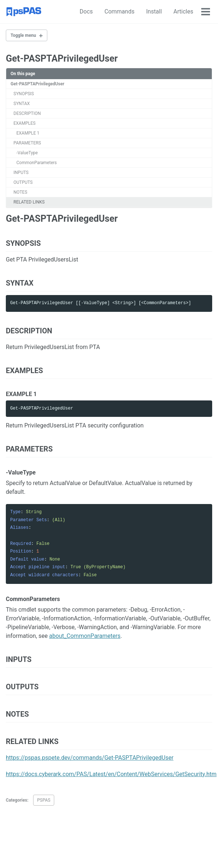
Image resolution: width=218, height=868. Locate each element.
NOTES (20, 192)
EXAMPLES (25, 123)
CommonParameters (37, 163)
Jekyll (68, 853)
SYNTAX (22, 104)
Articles (169, 11)
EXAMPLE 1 (28, 133)
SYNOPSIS (24, 94)
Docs (72, 11)
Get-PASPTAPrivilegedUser (37, 84)
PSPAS (44, 800)
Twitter (37, 843)
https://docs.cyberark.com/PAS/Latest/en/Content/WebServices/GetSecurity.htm (111, 774)
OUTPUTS (23, 182)
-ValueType (27, 153)
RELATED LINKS (29, 202)
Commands (105, 11)
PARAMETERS (27, 143)
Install (140, 11)
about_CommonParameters (85, 636)
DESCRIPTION (27, 113)
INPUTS (21, 173)
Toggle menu (23, 35)
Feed (80, 843)
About (199, 11)
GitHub (60, 843)
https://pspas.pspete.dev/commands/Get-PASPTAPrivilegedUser (90, 758)
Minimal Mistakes (93, 853)
